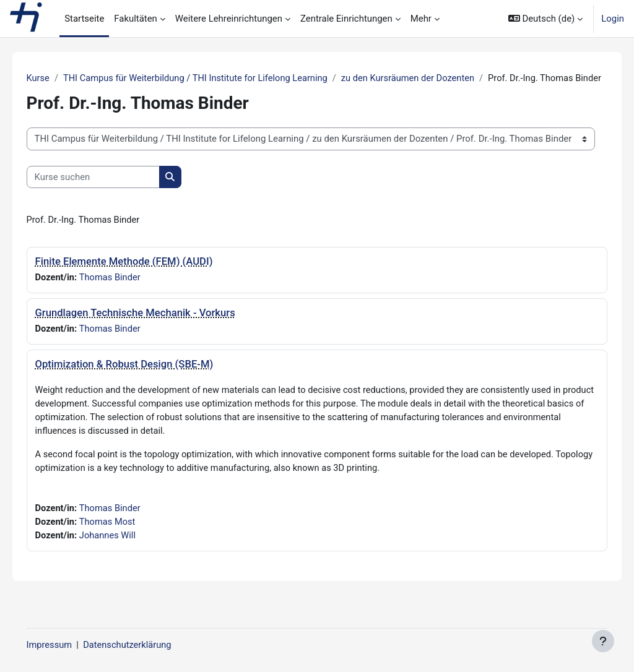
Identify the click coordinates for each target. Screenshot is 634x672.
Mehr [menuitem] (421, 19)
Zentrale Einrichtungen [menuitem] (346, 19)
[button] (545, 19)
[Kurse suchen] (111, 191)
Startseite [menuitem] (84, 19)
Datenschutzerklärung (146, 645)
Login (613, 19)
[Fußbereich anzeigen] (603, 641)
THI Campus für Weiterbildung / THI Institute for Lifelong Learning (216, 79)
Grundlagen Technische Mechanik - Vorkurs (153, 328)
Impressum (67, 645)
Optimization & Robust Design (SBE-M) (142, 379)
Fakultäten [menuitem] (136, 19)
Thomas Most (126, 539)
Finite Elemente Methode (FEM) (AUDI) (141, 276)
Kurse (56, 79)
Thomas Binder (129, 292)
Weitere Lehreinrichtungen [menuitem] (229, 19)
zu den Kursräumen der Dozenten (432, 79)
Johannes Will (127, 553)
